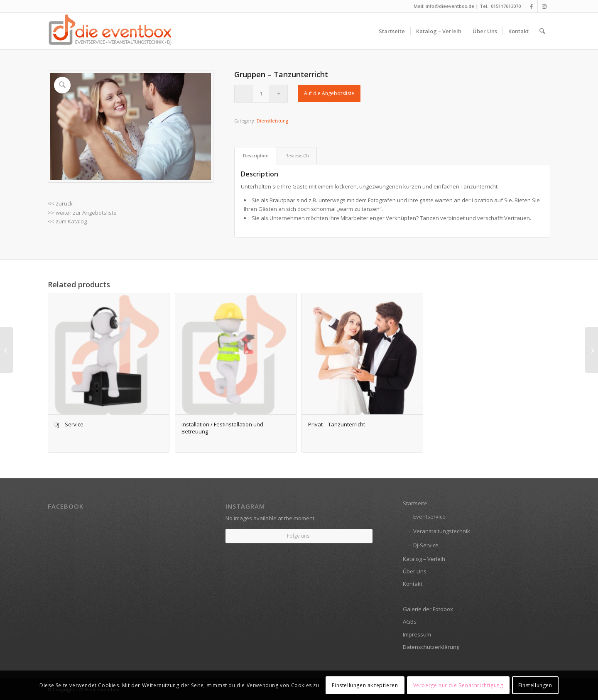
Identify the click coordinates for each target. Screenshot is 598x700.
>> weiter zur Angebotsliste (82, 213)
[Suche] (542, 31)
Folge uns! (299, 536)
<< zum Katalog (67, 221)
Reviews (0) (297, 155)
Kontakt (413, 584)
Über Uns (415, 571)
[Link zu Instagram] (544, 6)
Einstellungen (535, 685)
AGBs (410, 622)
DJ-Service (426, 545)
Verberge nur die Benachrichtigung (458, 685)
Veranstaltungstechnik (442, 531)
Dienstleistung (272, 121)
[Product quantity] (261, 94)
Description (256, 155)
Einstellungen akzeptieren (365, 685)
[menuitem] (392, 31)
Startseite (415, 503)
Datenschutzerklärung (431, 647)
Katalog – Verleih (424, 559)
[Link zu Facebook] (531, 6)
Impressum (417, 634)
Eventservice (429, 516)
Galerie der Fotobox (428, 609)
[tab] (256, 155)
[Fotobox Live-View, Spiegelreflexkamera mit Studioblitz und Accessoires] (592, 350)
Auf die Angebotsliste (329, 93)
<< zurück (60, 203)
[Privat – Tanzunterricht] (6, 350)
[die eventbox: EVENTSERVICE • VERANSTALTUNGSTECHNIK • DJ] (110, 31)
